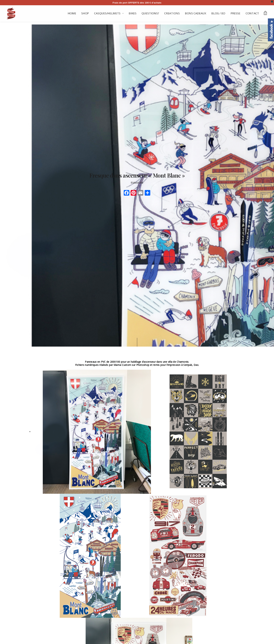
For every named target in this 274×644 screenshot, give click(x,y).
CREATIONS (172, 13)
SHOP (85, 13)
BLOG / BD (218, 13)
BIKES (133, 13)
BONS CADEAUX (196, 13)
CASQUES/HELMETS (107, 13)
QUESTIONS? (150, 13)
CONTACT (252, 13)
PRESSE (236, 13)
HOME (72, 13)
